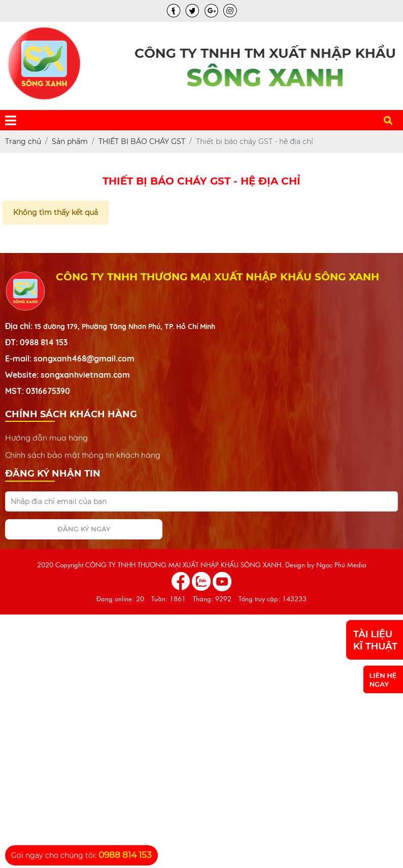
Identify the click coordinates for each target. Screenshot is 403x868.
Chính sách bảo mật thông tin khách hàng (83, 455)
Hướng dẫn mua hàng (46, 438)
